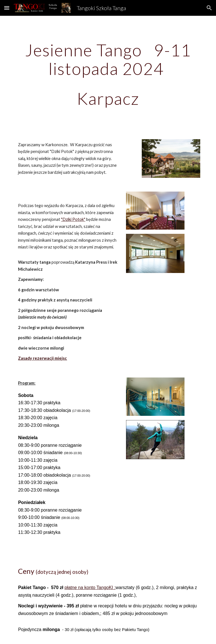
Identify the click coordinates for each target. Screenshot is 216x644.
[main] (108, 74)
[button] (7, 8)
